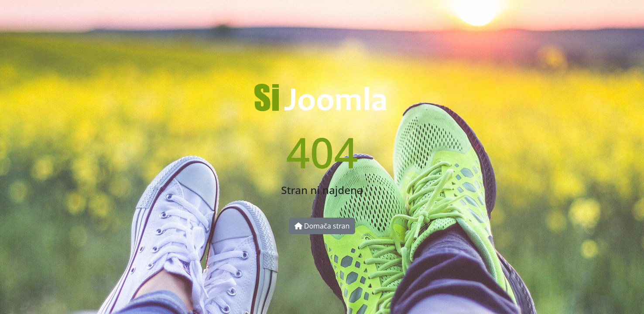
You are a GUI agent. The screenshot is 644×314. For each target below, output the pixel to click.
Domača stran (322, 226)
